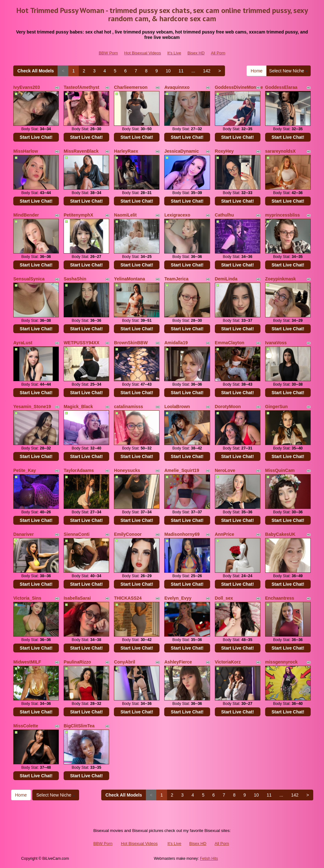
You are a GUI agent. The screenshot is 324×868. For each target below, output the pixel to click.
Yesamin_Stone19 (32, 406)
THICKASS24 (128, 598)
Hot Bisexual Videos (143, 53)
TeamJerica (176, 279)
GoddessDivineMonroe (239, 87)
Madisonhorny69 (182, 534)
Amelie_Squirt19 (182, 470)
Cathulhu (224, 215)
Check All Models (36, 71)
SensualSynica (29, 279)
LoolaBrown (177, 406)
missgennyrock (281, 662)
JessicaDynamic (181, 151)
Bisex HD (196, 53)
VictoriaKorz (228, 662)
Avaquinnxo (177, 87)
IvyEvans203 (27, 87)
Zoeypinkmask (280, 279)
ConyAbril (125, 662)
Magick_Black (78, 406)
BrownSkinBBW (131, 343)
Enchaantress (280, 598)
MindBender (26, 215)
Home (256, 71)
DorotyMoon (228, 406)
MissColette (26, 726)
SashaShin (75, 279)
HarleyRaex (126, 151)
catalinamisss (128, 406)
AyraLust (23, 343)
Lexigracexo (177, 215)
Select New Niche (289, 71)
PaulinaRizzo (77, 662)
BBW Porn (108, 53)
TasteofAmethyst (81, 87)
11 (181, 71)
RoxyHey (224, 151)
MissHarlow (26, 151)
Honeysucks (127, 470)
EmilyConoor (128, 534)
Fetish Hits (209, 859)
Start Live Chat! (36, 137)
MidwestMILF (27, 662)
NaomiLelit (125, 215)
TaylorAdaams (79, 470)
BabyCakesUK (280, 534)
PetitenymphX (78, 215)
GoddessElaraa (281, 87)
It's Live (174, 53)
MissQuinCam (280, 470)
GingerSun (277, 406)
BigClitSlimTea (79, 726)
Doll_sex (224, 598)
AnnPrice (224, 534)
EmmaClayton (230, 343)
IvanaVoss (276, 343)
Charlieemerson (131, 87)
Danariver (24, 534)
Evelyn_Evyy (178, 598)
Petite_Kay (25, 470)
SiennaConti (77, 534)
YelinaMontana (129, 279)
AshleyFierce (178, 662)
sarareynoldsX (280, 151)
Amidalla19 (176, 343)
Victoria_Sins (27, 598)
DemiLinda (226, 279)
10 (168, 71)
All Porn (218, 53)
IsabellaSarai (77, 598)
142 (207, 71)
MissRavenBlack (81, 151)
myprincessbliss (283, 215)
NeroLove (225, 470)
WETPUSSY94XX (81, 343)
